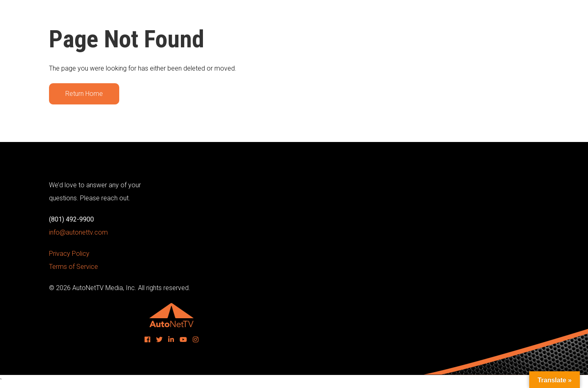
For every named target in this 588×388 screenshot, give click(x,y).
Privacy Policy (69, 254)
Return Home (84, 94)
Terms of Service (73, 267)
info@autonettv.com (78, 232)
